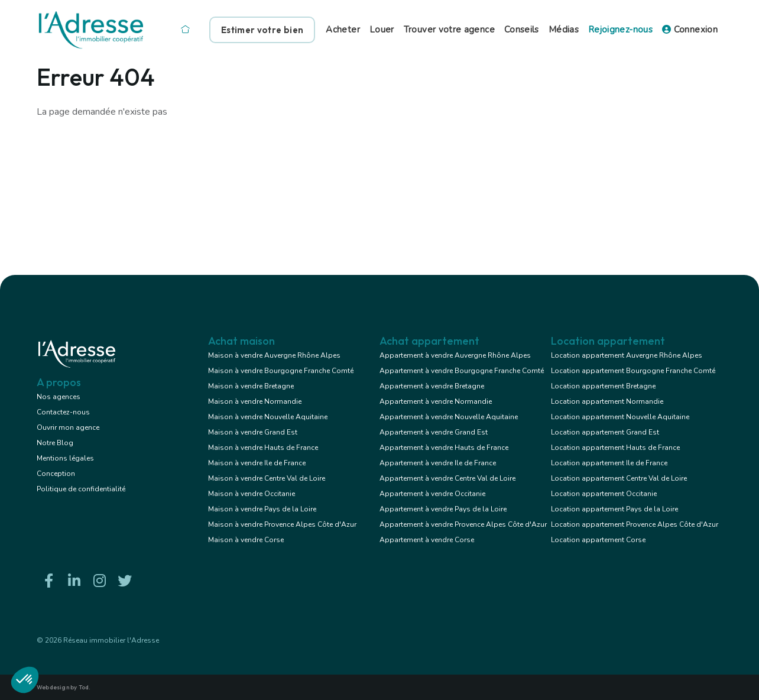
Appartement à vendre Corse (427, 540)
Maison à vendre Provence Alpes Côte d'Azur (282, 524)
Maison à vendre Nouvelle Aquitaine (268, 417)
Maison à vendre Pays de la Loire (262, 509)
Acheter (343, 30)
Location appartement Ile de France (609, 463)
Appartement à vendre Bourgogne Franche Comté (462, 371)
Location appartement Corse (598, 540)
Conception (56, 474)
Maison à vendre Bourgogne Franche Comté (281, 371)
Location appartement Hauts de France (615, 448)
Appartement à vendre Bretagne (432, 386)
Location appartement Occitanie (604, 494)
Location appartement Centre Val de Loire (619, 478)
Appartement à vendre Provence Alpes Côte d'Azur (463, 524)
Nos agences (59, 397)
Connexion (690, 30)
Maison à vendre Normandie (255, 401)
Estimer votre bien (262, 30)
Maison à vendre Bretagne (251, 386)
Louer (382, 30)
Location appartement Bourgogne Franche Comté (633, 371)
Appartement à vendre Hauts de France (444, 448)
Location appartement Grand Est (605, 432)
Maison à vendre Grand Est (253, 432)
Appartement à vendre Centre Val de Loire (447, 478)
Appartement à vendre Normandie (436, 401)
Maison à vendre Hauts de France (263, 448)
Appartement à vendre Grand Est (434, 432)
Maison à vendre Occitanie (252, 494)
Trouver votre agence (449, 30)
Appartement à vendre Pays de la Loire (443, 509)
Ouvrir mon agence (68, 427)
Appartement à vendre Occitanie (432, 494)
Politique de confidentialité (81, 489)
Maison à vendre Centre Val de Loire (267, 478)
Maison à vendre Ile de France (257, 463)
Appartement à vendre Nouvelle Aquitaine (449, 417)
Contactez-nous (63, 412)
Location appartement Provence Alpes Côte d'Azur (635, 524)
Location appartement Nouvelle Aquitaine (620, 417)
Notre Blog (55, 443)
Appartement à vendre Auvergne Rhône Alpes (455, 355)
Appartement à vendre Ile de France (438, 463)
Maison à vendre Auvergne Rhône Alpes (274, 355)
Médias (564, 30)
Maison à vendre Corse (246, 540)
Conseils (522, 30)
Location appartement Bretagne (603, 386)
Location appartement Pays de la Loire (614, 509)
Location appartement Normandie (607, 401)
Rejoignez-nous (620, 30)
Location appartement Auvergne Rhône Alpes (627, 355)
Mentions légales (65, 458)
